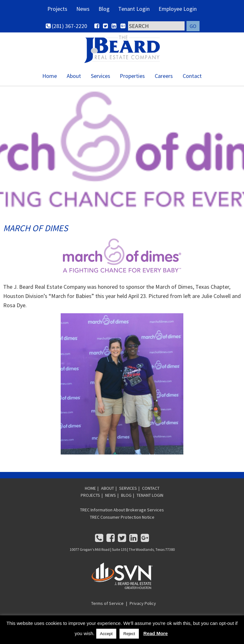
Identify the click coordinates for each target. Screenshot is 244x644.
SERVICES (128, 492)
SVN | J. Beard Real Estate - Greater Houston (122, 51)
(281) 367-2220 (67, 28)
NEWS (111, 499)
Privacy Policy (143, 607)
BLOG (126, 499)
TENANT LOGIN (150, 499)
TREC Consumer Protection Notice (122, 521)
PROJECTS (90, 499)
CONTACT (151, 492)
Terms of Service (107, 607)
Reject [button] (129, 634)
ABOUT (108, 492)
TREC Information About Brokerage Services (122, 514)
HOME (90, 492)
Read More (156, 633)
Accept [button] (106, 634)
